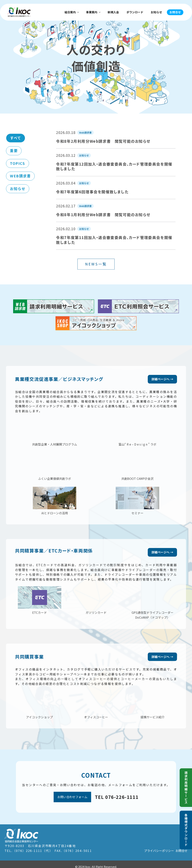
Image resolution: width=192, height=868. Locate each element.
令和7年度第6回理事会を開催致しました (92, 206)
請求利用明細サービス (186, 788)
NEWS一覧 (96, 278)
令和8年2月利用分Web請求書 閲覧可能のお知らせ (103, 156)
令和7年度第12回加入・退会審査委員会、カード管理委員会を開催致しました (114, 181)
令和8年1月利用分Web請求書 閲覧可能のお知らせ (103, 229)
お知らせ (156, 12)
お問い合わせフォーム (72, 792)
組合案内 (72, 12)
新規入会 (113, 12)
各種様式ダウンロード (186, 830)
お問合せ (175, 12)
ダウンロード (135, 12)
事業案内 (94, 12)
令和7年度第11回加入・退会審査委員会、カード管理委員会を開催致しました (114, 254)
